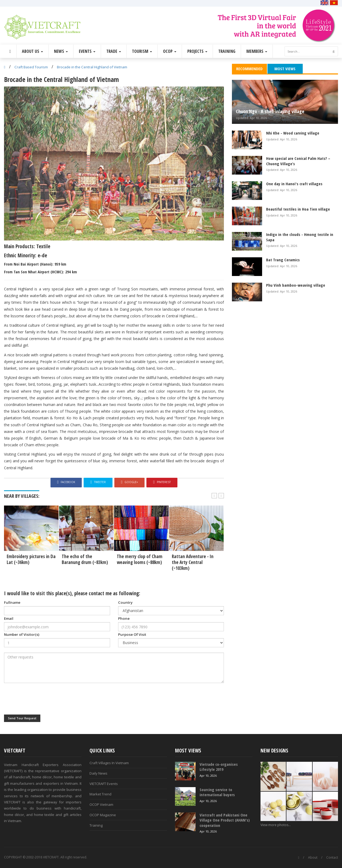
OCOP (170, 51)
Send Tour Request (22, 718)
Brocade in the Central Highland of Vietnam (92, 67)
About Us (32, 51)
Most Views (285, 69)
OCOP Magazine (103, 815)
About (313, 857)
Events (87, 51)
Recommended (249, 69)
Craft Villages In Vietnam (109, 763)
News (61, 51)
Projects (197, 51)
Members (257, 51)
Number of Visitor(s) (22, 634)
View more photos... (276, 825)
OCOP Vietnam (101, 804)
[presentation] (45, 699)
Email (9, 618)
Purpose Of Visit (132, 634)
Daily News (98, 773)
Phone (124, 618)
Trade (114, 51)
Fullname (12, 602)
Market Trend (100, 794)
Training (227, 51)
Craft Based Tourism (31, 67)
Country (125, 602)
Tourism (142, 51)
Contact (332, 857)
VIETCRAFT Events (104, 784)
